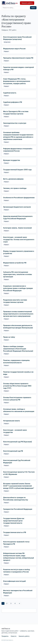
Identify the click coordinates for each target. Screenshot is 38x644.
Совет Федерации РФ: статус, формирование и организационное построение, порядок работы (17, 81)
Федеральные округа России (14, 49)
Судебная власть (10, 93)
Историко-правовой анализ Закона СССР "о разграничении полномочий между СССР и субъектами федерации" (19, 486)
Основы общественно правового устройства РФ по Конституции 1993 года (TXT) (17, 386)
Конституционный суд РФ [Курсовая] (18, 442)
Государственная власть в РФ (15, 532)
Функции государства (12, 160)
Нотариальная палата (11, 421)
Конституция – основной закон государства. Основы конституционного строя (19, 239)
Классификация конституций (14, 581)
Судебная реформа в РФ (13, 102)
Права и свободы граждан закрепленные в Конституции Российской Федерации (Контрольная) (18, 349)
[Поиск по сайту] (15, 8)
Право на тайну (9, 337)
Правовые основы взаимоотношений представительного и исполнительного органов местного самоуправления (18, 314)
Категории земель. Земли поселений (17, 228)
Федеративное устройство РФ (15, 263)
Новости (14, 636)
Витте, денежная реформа (13, 179)
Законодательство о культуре (15, 123)
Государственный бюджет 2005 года (17, 170)
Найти (33, 8)
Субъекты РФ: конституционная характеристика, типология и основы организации (18, 274)
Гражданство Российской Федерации (18, 509)
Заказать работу (27, 3)
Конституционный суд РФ (13, 451)
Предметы (5, 636)
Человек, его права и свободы (15, 188)
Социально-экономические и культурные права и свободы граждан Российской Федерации (18, 288)
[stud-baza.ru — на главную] (10, 3)
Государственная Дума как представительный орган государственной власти (14, 521)
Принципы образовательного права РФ (18, 58)
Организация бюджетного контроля (17, 207)
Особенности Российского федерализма (19, 198)
